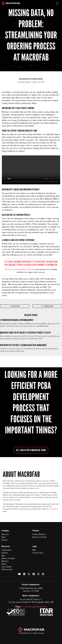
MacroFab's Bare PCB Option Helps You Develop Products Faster (25, 333)
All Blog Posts (47, 306)
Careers (5, 540)
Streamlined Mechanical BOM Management (17, 320)
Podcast (5, 553)
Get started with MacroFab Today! (31, 450)
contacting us (54, 509)
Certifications (7, 550)
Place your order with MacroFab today (20, 270)
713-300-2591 (27, 607)
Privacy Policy (38, 553)
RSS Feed (15, 306)
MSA (34, 550)
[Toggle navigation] (57, 3)
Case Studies (7, 567)
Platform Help (7, 570)
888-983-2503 (41, 607)
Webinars (5, 561)
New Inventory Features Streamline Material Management (23, 345)
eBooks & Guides (8, 559)
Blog (3, 556)
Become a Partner (40, 537)
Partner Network (39, 535)
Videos (4, 564)
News (4, 537)
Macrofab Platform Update (31, 79)
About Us (5, 535)
